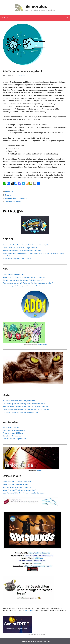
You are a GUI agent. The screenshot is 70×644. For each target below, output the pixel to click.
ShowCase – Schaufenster (12, 436)
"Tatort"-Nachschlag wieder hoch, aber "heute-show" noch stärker (26, 409)
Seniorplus (36, 6)
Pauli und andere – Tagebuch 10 (14, 439)
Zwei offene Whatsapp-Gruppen (14, 430)
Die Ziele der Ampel (13, 201)
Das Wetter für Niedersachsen (13, 274)
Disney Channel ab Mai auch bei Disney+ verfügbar (21, 412)
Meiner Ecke (29, 611)
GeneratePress (45, 641)
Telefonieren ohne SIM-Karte (13, 433)
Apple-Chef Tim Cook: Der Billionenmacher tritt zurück (22, 251)
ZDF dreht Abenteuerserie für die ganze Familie (20, 401)
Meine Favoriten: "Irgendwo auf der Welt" (17, 481)
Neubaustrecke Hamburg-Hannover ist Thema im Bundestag (24, 277)
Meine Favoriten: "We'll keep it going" (16, 484)
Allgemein (9, 192)
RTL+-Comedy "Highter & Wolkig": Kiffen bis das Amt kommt (24, 404)
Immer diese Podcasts (11, 427)
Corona (8, 195)
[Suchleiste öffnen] (67, 18)
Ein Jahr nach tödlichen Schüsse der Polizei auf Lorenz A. (23, 280)
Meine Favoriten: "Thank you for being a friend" (19, 490)
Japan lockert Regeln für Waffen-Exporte (17, 259)
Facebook (39, 471)
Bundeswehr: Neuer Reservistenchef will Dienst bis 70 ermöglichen (26, 245)
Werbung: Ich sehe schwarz (16, 198)
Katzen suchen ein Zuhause (35, 386)
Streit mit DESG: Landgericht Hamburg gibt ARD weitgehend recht (26, 407)
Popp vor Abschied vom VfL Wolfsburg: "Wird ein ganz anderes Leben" (28, 283)
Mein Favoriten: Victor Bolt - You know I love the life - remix (24, 493)
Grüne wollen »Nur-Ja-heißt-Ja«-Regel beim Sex (20, 248)
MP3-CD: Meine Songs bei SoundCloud (17, 487)
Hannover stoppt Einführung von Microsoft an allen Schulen (24, 286)
